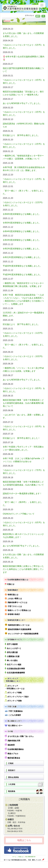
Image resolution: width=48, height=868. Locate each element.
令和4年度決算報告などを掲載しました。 (22, 231)
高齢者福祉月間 (12, 740)
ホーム (14, 857)
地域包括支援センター (15, 620)
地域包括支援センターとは (17, 625)
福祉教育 (10, 745)
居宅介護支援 (11, 652)
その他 (8, 731)
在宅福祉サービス (13, 640)
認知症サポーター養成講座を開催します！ (22, 494)
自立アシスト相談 (13, 664)
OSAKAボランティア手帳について (19, 514)
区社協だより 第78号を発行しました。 (21, 135)
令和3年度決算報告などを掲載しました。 (22, 240)
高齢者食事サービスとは (16, 602)
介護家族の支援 (12, 656)
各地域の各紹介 (12, 614)
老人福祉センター (13, 721)
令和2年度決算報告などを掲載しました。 (22, 249)
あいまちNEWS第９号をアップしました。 (22, 103)
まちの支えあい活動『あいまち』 (20, 736)
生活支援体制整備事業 (15, 672)
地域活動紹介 (11, 590)
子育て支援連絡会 (14, 711)
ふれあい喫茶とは (13, 598)
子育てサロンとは (13, 606)
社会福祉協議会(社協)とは (16, 580)
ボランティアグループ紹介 (17, 696)
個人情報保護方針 (30, 857)
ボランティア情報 (13, 692)
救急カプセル (12, 753)
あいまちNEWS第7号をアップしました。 (22, 546)
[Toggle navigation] (42, 5)
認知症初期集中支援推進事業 (18, 629)
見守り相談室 (11, 644)
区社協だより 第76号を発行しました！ (21, 438)
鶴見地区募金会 (12, 758)
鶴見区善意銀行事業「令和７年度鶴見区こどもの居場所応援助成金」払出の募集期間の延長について (23, 403)
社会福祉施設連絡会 (14, 749)
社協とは (10, 584)
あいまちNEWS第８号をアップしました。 (22, 380)
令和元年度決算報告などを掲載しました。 (22, 257)
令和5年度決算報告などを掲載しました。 (22, 223)
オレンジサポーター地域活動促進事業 (22, 633)
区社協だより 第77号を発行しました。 (21, 324)
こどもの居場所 (13, 715)
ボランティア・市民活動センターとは (15, 687)
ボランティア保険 (13, 701)
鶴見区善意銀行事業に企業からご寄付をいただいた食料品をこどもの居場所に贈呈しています (23, 569)
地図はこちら (24, 840)
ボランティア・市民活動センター (12, 680)
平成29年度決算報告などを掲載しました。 (22, 275)
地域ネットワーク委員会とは (18, 610)
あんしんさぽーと (13, 648)
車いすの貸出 (11, 660)
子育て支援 (10, 707)
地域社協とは (12, 594)
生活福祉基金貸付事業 (15, 668)
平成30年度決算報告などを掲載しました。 (22, 266)
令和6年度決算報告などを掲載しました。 (22, 214)
